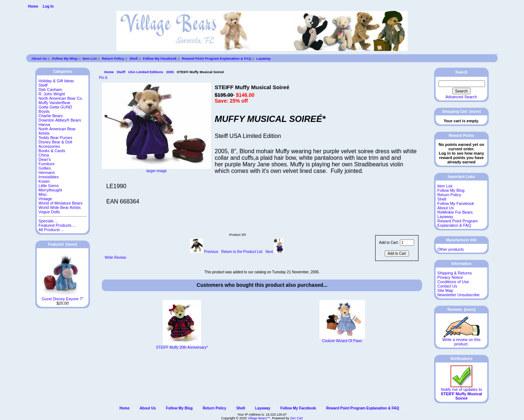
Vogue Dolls (49, 212)
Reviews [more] (462, 310)
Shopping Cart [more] (461, 112)
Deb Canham (50, 90)
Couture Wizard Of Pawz (342, 341)
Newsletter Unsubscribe (458, 295)
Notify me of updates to (461, 392)
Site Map (445, 290)
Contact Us (447, 286)
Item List (90, 58)
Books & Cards (52, 151)
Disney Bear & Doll (55, 142)
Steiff (121, 72)
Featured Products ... (57, 225)
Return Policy (113, 58)
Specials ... (48, 221)
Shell (133, 58)
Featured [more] (63, 244)
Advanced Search (461, 97)
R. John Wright (52, 94)
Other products (451, 249)
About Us (39, 58)
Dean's (45, 159)
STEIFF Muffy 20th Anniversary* (182, 347)
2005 (170, 72)
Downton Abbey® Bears (60, 120)
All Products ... (51, 230)
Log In (48, 6)
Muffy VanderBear (55, 103)
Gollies (45, 168)
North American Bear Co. (61, 98)
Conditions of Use (453, 282)
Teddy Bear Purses (55, 138)
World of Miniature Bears (61, 203)
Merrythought (50, 190)
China (44, 155)
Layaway (263, 58)
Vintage (45, 199)
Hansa (44, 124)
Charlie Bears (51, 116)
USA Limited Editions (146, 72)
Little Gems (49, 186)
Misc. (43, 194)
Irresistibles (49, 177)
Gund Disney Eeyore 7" (63, 297)
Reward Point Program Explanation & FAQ (217, 58)
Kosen (44, 181)
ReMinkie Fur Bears (455, 212)
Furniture (47, 164)
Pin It (103, 78)
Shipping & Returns (455, 273)
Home (33, 6)
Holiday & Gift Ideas (56, 81)
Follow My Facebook (160, 58)
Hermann (47, 173)
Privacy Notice (450, 277)
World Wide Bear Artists (60, 207)
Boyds (44, 111)
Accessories (49, 146)
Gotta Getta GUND (55, 107)
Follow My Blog (65, 58)
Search (461, 72)
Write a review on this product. (462, 340)
